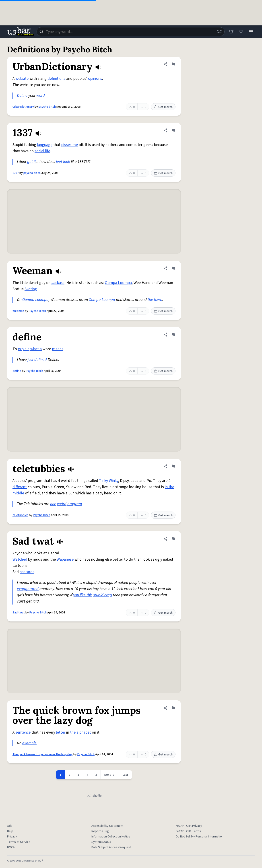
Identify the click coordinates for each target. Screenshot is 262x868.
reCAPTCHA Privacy (189, 826)
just (31, 360)
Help (10, 831)
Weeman (18, 311)
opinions (95, 79)
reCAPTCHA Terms (188, 831)
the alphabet (80, 732)
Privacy (12, 837)
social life (42, 151)
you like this (83, 595)
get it (32, 162)
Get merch (163, 107)
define (17, 371)
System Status (101, 842)
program (75, 504)
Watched (20, 559)
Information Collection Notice (111, 837)
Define (22, 96)
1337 (16, 173)
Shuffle (94, 796)
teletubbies (20, 515)
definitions (56, 79)
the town (155, 300)
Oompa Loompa (118, 283)
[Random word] (219, 32)
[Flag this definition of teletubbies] (173, 466)
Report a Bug (100, 831)
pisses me (70, 145)
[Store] (231, 32)
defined (41, 360)
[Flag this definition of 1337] (173, 130)
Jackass (58, 283)
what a (36, 349)
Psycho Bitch (37, 311)
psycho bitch (47, 107)
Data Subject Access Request (111, 847)
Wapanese (65, 559)
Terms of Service (19, 842)
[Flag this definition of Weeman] (173, 268)
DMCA (11, 847)
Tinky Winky (109, 481)
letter (61, 732)
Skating (31, 289)
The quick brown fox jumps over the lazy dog (43, 754)
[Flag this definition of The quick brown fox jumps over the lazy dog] (173, 708)
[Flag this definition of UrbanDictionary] (173, 64)
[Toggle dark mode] (241, 32)
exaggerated (28, 589)
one (53, 504)
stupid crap (103, 595)
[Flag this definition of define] (173, 335)
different (20, 487)
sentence (23, 732)
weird (62, 504)
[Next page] (110, 775)
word (41, 96)
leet (59, 162)
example (29, 743)
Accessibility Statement (107, 826)
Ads (10, 826)
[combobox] (131, 32)
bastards (27, 572)
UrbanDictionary (23, 107)
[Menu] (251, 32)
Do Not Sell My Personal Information (200, 837)
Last (125, 775)
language (45, 145)
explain (24, 349)
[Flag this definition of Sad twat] (173, 539)
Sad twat (19, 613)
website (22, 79)
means (58, 349)
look (67, 162)
